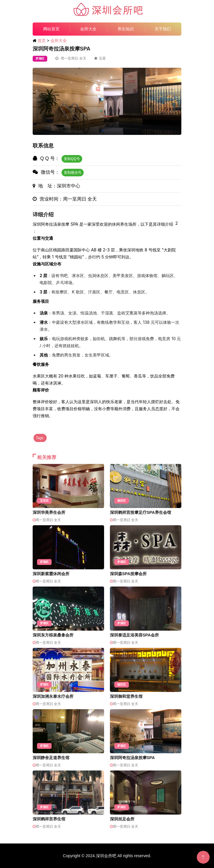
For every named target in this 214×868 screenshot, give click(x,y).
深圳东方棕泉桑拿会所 (53, 635)
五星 (100, 58)
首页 (42, 41)
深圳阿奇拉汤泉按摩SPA (132, 758)
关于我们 (163, 29)
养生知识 (126, 29)
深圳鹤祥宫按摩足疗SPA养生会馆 (141, 512)
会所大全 (88, 29)
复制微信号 (73, 173)
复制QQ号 (72, 159)
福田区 (122, 501)
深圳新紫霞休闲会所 (51, 574)
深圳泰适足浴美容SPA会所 (134, 635)
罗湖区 (40, 59)
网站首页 (51, 29)
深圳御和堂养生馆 (126, 696)
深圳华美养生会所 (49, 512)
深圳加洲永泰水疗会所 (53, 696)
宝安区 (44, 501)
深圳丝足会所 (122, 819)
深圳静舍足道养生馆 (51, 758)
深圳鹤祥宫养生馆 (49, 819)
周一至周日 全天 (71, 58)
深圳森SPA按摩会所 (128, 574)
